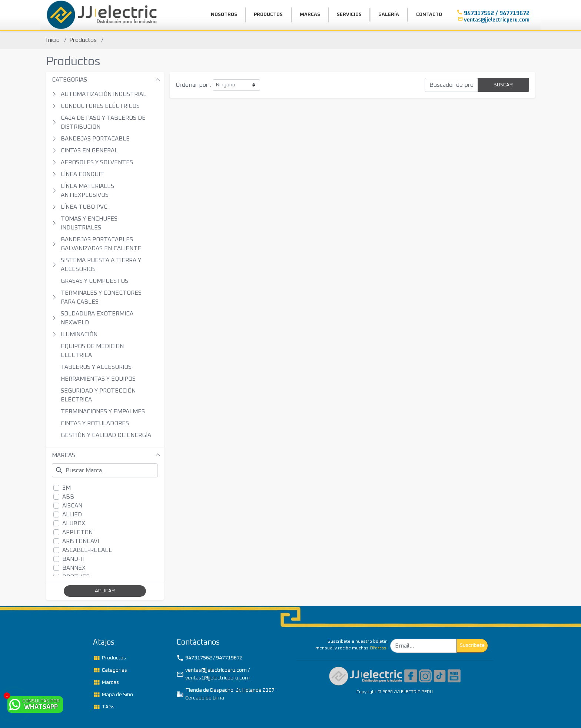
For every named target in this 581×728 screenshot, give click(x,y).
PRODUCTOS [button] (268, 15)
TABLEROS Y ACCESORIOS (96, 367)
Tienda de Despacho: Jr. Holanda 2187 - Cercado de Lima (227, 694)
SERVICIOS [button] (349, 15)
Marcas (106, 682)
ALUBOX (74, 523)
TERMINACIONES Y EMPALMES (103, 411)
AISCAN (72, 506)
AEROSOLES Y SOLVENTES (97, 162)
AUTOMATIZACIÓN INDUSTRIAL (104, 94)
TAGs (104, 707)
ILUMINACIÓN (79, 334)
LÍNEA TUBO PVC (84, 207)
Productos (83, 40)
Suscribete (472, 645)
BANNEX (74, 568)
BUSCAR (503, 85)
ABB (68, 497)
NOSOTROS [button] (224, 15)
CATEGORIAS (69, 80)
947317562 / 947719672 (210, 658)
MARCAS (64, 455)
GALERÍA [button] (389, 15)
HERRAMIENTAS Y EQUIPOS (98, 379)
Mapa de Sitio (113, 695)
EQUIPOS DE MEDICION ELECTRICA (92, 351)
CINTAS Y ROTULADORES (95, 423)
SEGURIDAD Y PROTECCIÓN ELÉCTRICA (98, 395)
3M (67, 488)
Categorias (110, 670)
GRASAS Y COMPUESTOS (94, 281)
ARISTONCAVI (81, 541)
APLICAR (105, 591)
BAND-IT (74, 559)
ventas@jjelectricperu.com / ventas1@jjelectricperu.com (213, 674)
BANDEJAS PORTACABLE (95, 139)
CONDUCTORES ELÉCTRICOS (100, 106)
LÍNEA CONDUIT (82, 174)
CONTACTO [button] (429, 15)
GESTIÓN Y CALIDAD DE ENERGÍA (106, 435)
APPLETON (77, 532)
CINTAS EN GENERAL (89, 150)
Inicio (53, 40)
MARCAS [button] (310, 15)
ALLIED (72, 514)
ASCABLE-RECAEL (87, 550)
